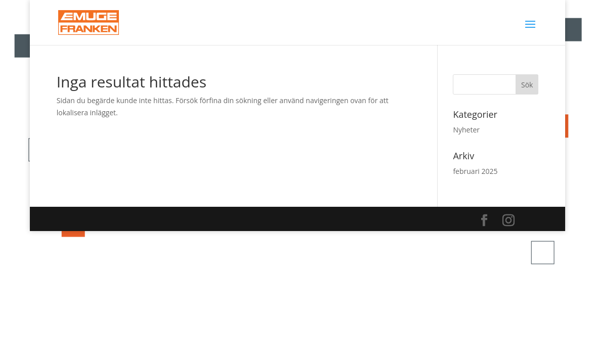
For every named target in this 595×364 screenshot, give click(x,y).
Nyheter (466, 130)
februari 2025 (475, 171)
